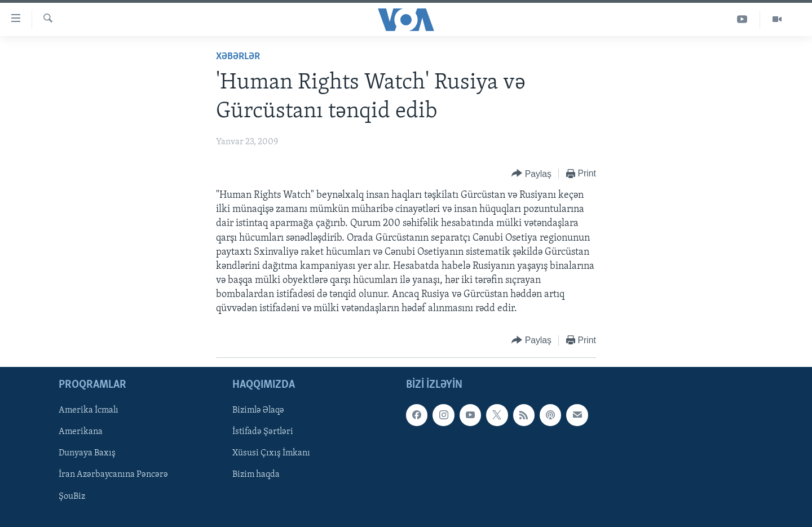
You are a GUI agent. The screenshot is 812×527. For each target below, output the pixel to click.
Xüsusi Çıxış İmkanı (271, 453)
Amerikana (81, 432)
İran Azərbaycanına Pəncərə (113, 475)
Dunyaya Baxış (87, 453)
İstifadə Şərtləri (263, 432)
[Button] (531, 174)
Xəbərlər (238, 57)
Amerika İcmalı (89, 410)
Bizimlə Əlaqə (258, 410)
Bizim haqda (256, 475)
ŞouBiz (72, 496)
